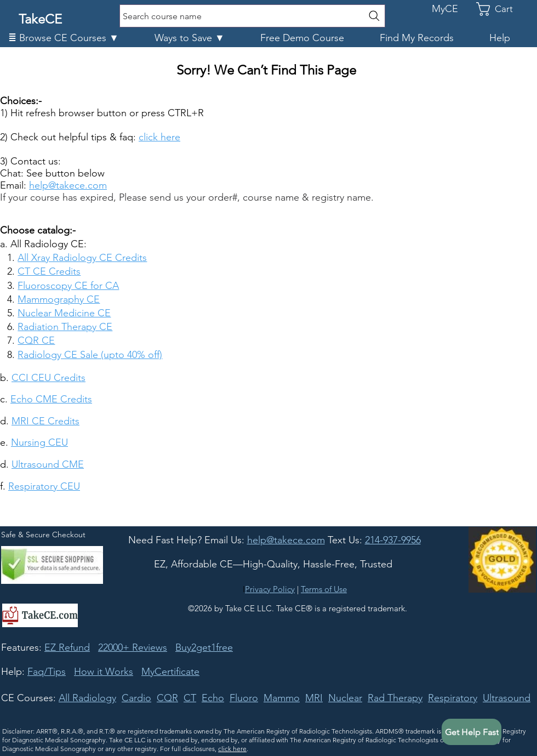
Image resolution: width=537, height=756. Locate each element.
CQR (167, 698)
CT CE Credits (49, 271)
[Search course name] (252, 16)
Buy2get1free (204, 647)
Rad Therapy (395, 698)
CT (190, 698)
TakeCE (40, 19)
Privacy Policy (270, 589)
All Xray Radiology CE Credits (82, 258)
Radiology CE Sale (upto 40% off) (90, 355)
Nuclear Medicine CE (64, 313)
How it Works (104, 672)
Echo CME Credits (51, 399)
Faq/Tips (47, 672)
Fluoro (244, 698)
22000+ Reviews (133, 647)
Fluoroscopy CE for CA (68, 286)
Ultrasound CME (48, 464)
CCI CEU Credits (48, 378)
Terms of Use (324, 589)
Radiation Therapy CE (65, 327)
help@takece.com (68, 185)
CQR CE (36, 340)
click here (232, 749)
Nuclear (345, 698)
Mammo (282, 698)
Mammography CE (59, 299)
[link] (502, 9)
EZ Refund (67, 647)
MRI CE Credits (45, 421)
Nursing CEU (39, 442)
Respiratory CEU (44, 486)
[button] (73, 38)
